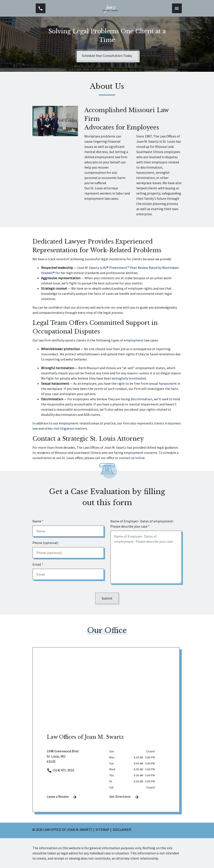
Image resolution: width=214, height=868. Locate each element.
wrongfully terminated (129, 378)
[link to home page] (110, 8)
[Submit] (107, 598)
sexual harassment (163, 383)
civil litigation (64, 428)
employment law (137, 340)
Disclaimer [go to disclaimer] (122, 830)
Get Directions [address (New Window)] (124, 797)
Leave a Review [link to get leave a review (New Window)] (62, 797)
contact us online (132, 458)
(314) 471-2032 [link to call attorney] (60, 770)
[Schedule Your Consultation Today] (107, 55)
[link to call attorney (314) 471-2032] (41, 8)
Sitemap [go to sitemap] (102, 830)
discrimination (142, 399)
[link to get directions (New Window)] (75, 758)
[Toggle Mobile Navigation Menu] (177, 8)
